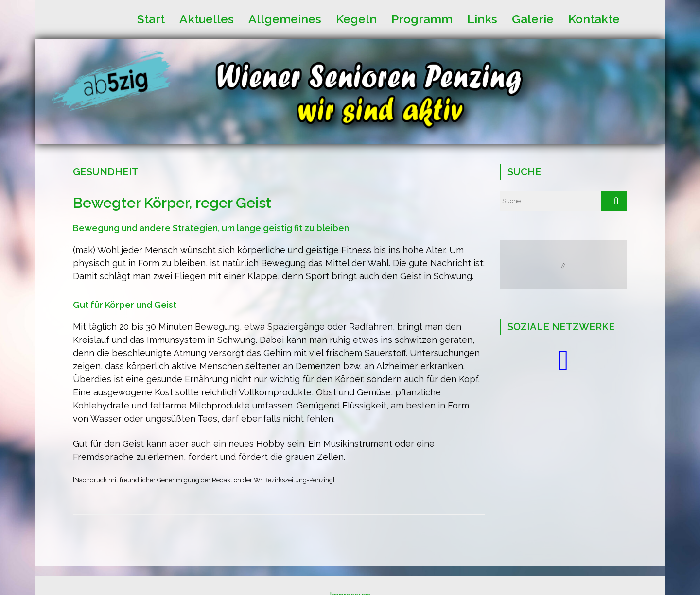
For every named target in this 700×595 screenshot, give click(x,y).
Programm (422, 18)
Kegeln (356, 18)
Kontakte (594, 18)
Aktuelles (207, 18)
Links (482, 18)
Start (151, 18)
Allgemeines (285, 18)
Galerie (533, 18)
